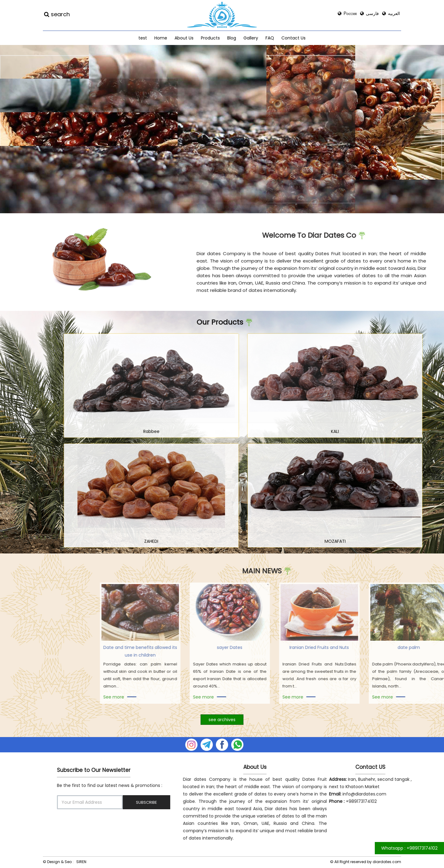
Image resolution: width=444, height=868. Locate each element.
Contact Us (293, 38)
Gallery (251, 38)
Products (210, 38)
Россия (347, 13)
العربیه (391, 13)
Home (161, 38)
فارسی (369, 13)
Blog (232, 38)
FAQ (270, 38)
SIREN (81, 862)
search (57, 14)
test (143, 38)
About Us (184, 38)
